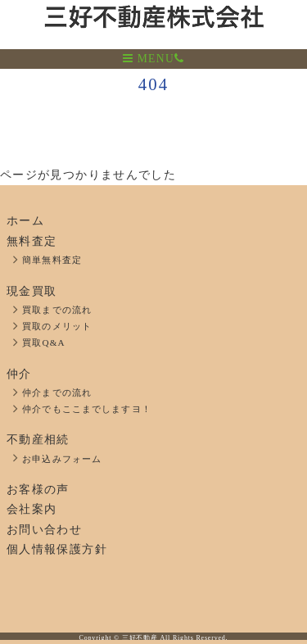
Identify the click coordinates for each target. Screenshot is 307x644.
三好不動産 (140, 638)
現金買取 (32, 291)
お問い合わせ (44, 530)
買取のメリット (57, 326)
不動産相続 (38, 440)
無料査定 (32, 241)
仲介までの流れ (57, 392)
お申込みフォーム (62, 459)
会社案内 (32, 509)
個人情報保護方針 (57, 549)
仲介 (19, 374)
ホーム (25, 221)
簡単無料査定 (52, 260)
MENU (149, 59)
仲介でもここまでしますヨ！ (87, 409)
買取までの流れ (57, 310)
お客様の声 (38, 490)
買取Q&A (43, 342)
